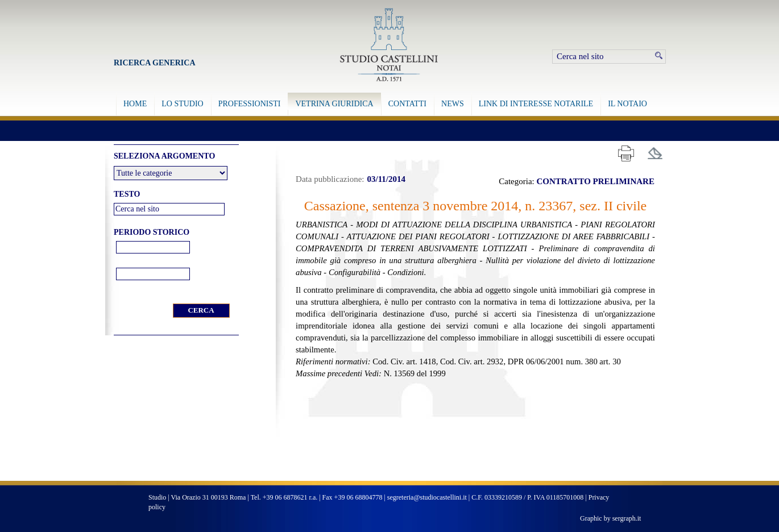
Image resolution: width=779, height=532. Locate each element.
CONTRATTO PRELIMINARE (596, 181)
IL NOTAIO (627, 104)
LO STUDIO (183, 104)
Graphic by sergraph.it (610, 518)
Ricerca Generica (155, 63)
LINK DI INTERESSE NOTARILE (536, 104)
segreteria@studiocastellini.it (427, 497)
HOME (135, 104)
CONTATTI (407, 104)
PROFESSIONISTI (250, 104)
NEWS (453, 104)
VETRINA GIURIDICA (334, 104)
